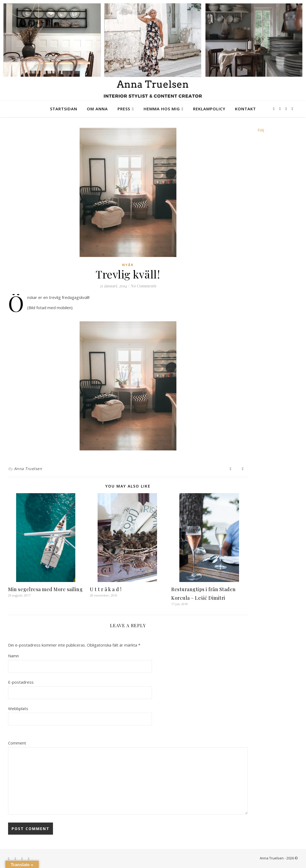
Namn (13, 656)
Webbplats (18, 708)
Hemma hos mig (162, 109)
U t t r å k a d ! (106, 589)
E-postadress (21, 682)
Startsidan (64, 109)
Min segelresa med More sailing (45, 589)
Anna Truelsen (28, 469)
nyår (128, 265)
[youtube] (292, 109)
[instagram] (281, 109)
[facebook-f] (274, 109)
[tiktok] (287, 109)
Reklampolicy (209, 109)
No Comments (143, 286)
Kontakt (245, 109)
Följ (261, 130)
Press (124, 109)
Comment (17, 743)
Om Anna (97, 109)
